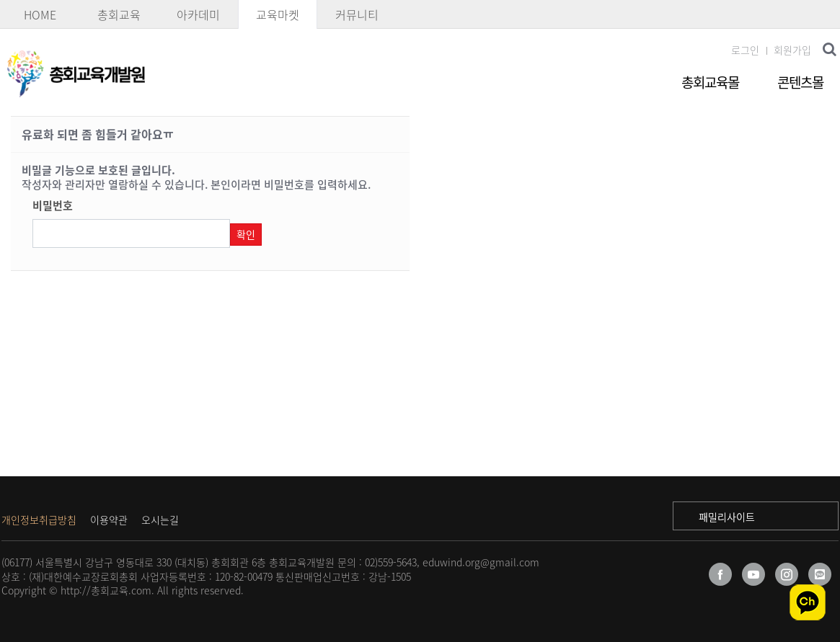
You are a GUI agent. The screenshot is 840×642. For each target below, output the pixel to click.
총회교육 (119, 14)
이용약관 (109, 520)
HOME (40, 14)
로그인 (745, 50)
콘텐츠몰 (800, 82)
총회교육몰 (710, 82)
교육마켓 (278, 14)
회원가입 (792, 50)
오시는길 (160, 520)
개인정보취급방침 (39, 520)
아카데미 (198, 14)
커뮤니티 (357, 14)
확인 (246, 234)
